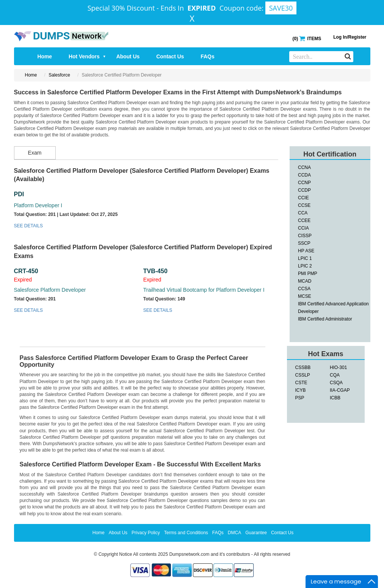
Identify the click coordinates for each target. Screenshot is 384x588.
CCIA (303, 228)
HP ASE (306, 251)
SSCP (304, 243)
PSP (300, 398)
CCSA (304, 289)
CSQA (336, 383)
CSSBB (303, 367)
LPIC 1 (305, 258)
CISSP (305, 236)
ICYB (301, 390)
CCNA (304, 167)
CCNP (304, 183)
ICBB (335, 398)
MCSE (305, 296)
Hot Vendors (87, 56)
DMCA (234, 533)
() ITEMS (307, 38)
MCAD (305, 281)
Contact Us (170, 56)
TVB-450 (155, 271)
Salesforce (59, 75)
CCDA (304, 175)
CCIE (303, 198)
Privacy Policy (146, 533)
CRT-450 (26, 271)
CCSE (304, 205)
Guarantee (256, 533)
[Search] (348, 56)
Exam (35, 153)
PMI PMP (308, 274)
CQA (335, 375)
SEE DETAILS (28, 226)
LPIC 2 (305, 266)
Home (45, 56)
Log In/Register (350, 37)
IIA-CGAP (340, 390)
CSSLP (303, 375)
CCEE (304, 220)
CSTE (301, 383)
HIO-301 (338, 367)
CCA (303, 213)
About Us (128, 56)
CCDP (304, 190)
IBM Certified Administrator (325, 319)
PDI (19, 194)
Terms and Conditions (186, 533)
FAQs (207, 56)
